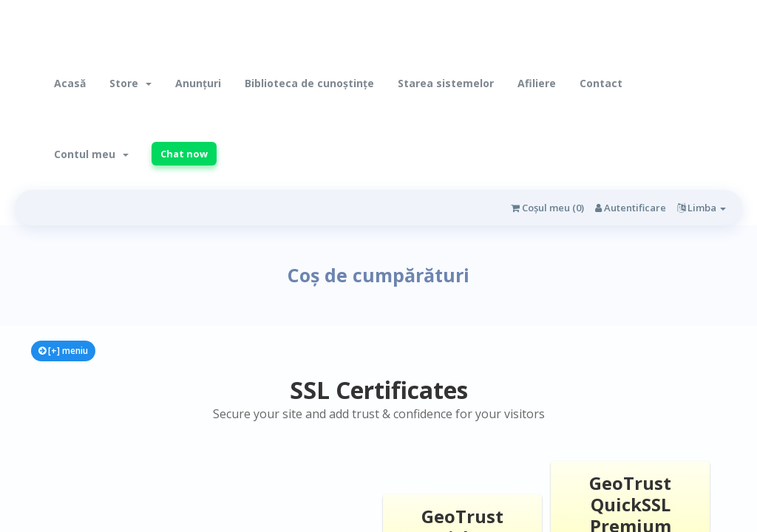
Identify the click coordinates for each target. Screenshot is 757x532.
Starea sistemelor (446, 83)
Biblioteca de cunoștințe (309, 83)
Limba (702, 208)
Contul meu (91, 154)
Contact (601, 83)
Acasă (70, 83)
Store (130, 83)
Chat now (184, 154)
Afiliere (537, 83)
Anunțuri (198, 83)
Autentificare (631, 208)
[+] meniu (63, 351)
